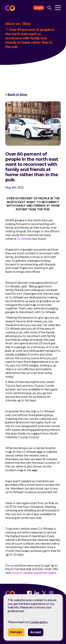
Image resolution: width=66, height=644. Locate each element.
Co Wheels (24, 239)
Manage (16, 632)
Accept (36, 632)
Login (39, 8)
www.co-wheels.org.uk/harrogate (34, 573)
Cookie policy (38, 622)
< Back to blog (16, 95)
